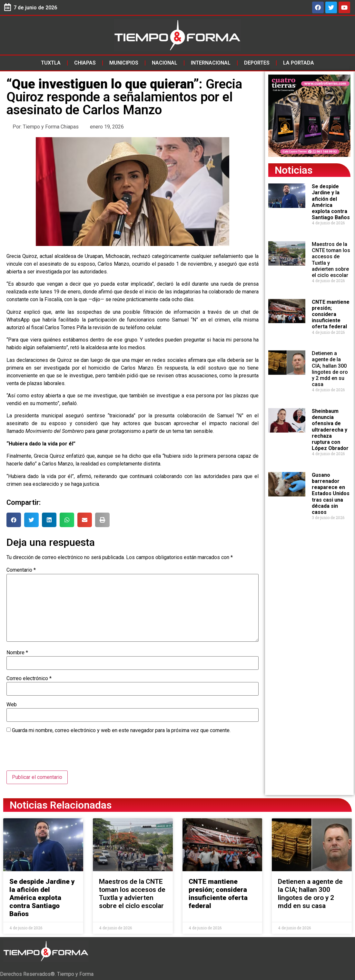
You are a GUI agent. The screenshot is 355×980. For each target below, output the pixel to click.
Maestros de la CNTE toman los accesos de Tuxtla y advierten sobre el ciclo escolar (132, 894)
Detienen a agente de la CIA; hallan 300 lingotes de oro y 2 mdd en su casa (330, 369)
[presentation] (55, 755)
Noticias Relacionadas (61, 805)
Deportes (257, 63)
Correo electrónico (29, 679)
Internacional (211, 63)
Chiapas (85, 63)
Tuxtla (51, 63)
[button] (14, 520)
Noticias (294, 170)
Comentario (21, 570)
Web (12, 705)
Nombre (17, 653)
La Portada (299, 63)
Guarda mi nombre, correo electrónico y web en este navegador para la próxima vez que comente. (121, 730)
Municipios (124, 63)
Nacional (165, 63)
